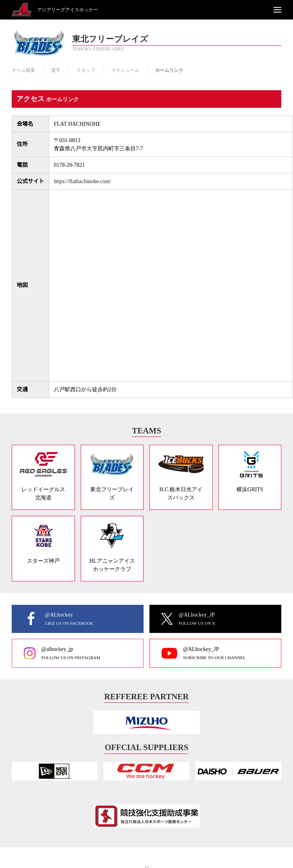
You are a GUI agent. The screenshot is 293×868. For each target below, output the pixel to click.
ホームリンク (169, 70)
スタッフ (86, 70)
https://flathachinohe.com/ (83, 181)
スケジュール (125, 70)
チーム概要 (23, 70)
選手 (56, 70)
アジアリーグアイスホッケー (67, 10)
